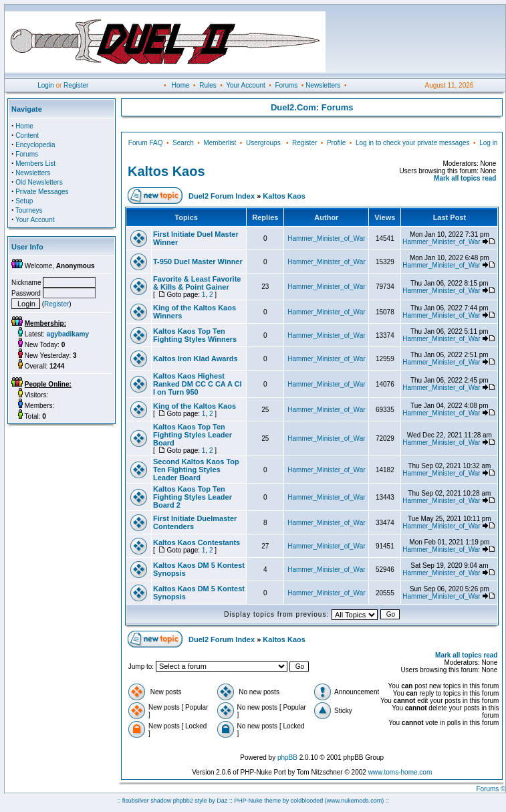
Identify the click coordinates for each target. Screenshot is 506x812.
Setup (24, 201)
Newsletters (323, 85)
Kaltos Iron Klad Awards (196, 359)
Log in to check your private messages (413, 143)
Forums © (491, 789)
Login (45, 85)
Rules (208, 85)
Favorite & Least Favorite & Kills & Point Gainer (197, 283)
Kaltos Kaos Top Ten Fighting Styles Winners (195, 335)
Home (181, 85)
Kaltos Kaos (166, 171)
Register (76, 85)
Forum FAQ (146, 143)
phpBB (287, 757)
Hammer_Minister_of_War (326, 238)
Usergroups (263, 143)
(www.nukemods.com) (355, 801)
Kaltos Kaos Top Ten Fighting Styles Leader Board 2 (193, 497)
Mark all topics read (465, 178)
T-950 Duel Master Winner (198, 262)
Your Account (246, 85)
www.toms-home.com (400, 772)
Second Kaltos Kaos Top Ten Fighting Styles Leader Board (196, 470)
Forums (286, 85)
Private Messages (42, 192)
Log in (488, 143)
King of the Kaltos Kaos (195, 406)
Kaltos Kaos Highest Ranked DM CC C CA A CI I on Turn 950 (198, 384)
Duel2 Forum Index (222, 196)
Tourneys (29, 210)
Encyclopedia (35, 145)
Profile (336, 143)
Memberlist (220, 143)
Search (183, 143)
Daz (222, 801)
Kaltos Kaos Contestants (197, 542)
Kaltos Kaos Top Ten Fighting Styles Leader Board (193, 435)
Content (27, 135)
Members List (35, 164)
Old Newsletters (39, 182)
